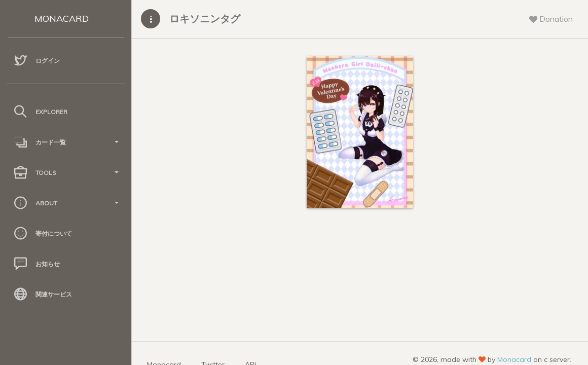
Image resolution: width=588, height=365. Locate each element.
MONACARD (62, 19)
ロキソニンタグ (205, 19)
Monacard (514, 359)
